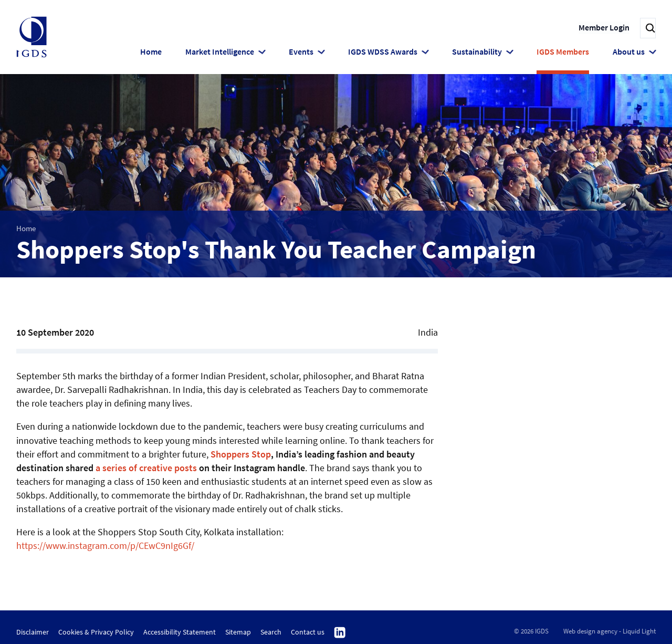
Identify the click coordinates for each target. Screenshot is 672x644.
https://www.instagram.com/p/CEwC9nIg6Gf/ (105, 546)
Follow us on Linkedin (340, 633)
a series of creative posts (146, 468)
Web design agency (590, 631)
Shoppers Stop (241, 454)
